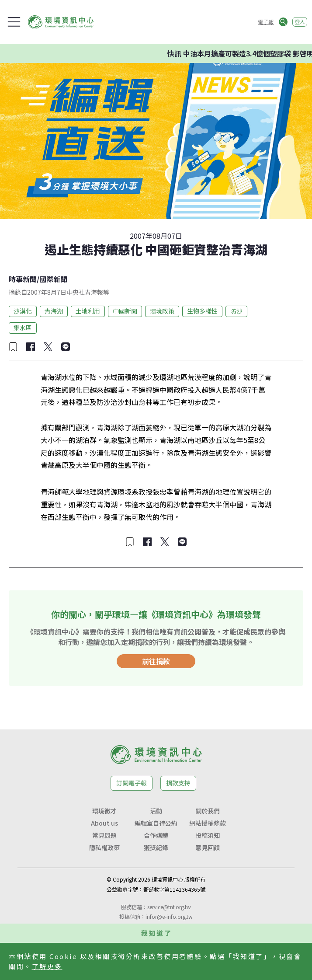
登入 (300, 22)
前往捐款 (156, 661)
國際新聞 (53, 279)
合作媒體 (156, 835)
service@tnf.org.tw (169, 907)
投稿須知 (208, 835)
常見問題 (104, 835)
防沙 (236, 311)
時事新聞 (23, 279)
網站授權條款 (208, 823)
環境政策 (162, 311)
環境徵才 (104, 811)
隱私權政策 (104, 847)
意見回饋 (208, 847)
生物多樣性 (202, 311)
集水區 (23, 328)
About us (104, 823)
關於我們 (208, 811)
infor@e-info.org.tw (169, 916)
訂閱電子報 (132, 783)
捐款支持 (178, 783)
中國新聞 (125, 311)
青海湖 (54, 311)
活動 (156, 811)
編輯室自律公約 (156, 823)
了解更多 (47, 966)
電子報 (266, 22)
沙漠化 (23, 311)
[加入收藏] (13, 347)
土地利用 (88, 311)
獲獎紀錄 (156, 847)
